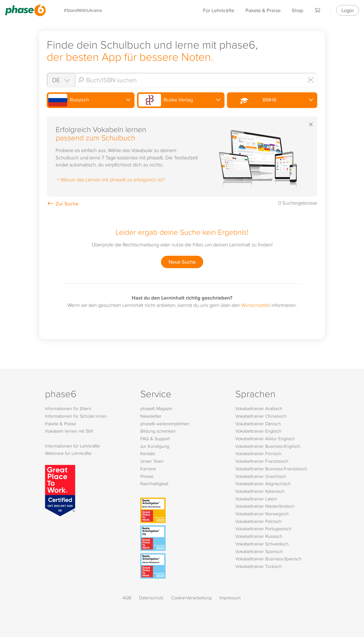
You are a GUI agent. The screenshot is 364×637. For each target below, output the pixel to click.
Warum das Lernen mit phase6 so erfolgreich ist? (110, 179)
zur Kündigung (155, 446)
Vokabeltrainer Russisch (259, 536)
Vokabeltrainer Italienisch (260, 491)
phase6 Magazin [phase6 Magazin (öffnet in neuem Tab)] (156, 408)
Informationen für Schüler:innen (76, 416)
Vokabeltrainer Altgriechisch (263, 484)
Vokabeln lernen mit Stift (69, 431)
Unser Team (152, 461)
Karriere (148, 469)
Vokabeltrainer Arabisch (259, 408)
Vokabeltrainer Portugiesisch (263, 529)
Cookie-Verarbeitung (191, 598)
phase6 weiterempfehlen (165, 424)
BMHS (252, 100)
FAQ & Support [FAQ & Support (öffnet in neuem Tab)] (155, 439)
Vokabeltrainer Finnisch (258, 453)
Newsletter (151, 416)
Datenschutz (151, 598)
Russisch (69, 100)
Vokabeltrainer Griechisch (261, 476)
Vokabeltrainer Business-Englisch (268, 446)
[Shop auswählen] (61, 80)
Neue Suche (182, 262)
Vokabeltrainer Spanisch (259, 551)
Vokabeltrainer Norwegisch (262, 514)
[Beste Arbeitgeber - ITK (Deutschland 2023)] (183, 538)
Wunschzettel (256, 305)
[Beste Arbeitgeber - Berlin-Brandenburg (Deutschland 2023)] (183, 510)
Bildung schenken (158, 431)
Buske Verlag (166, 100)
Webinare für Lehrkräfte (68, 453)
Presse (147, 476)
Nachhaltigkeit (154, 484)
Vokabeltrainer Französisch (262, 461)
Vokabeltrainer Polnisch (258, 521)
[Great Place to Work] (60, 490)
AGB (127, 598)
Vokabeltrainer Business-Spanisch (268, 559)
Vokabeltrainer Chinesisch (261, 416)
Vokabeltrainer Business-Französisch (271, 469)
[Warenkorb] (318, 10)
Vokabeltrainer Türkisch (259, 566)
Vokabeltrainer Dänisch (258, 424)
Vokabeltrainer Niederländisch (265, 506)
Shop (297, 10)
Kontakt (148, 453)
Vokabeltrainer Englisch (258, 431)
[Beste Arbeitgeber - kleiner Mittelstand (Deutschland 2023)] (183, 566)
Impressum (230, 598)
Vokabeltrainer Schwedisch (262, 544)
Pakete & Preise (263, 10)
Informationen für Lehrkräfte (72, 446)
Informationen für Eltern (68, 408)
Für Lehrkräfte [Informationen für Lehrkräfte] (219, 10)
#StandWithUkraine (83, 10)
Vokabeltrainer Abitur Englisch (265, 439)
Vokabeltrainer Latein (256, 499)
